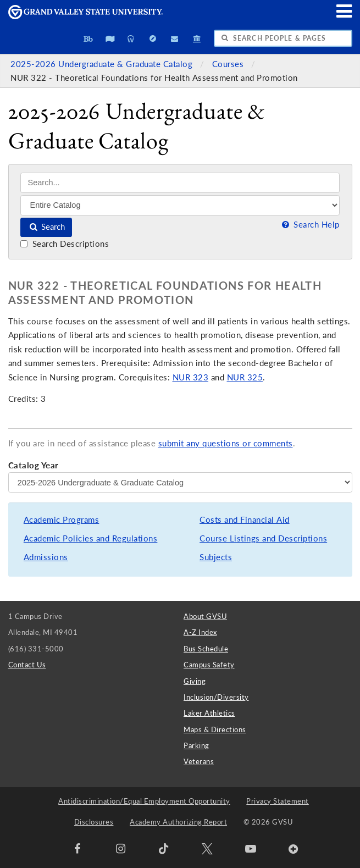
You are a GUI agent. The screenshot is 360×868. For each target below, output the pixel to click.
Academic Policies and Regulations (91, 538)
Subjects (216, 557)
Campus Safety (209, 665)
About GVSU (205, 616)
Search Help (309, 225)
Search (46, 227)
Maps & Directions (215, 729)
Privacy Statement (278, 801)
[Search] (180, 183)
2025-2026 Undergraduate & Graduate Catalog (103, 64)
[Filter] (180, 205)
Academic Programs (62, 520)
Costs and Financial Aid (245, 520)
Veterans (199, 761)
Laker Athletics (209, 713)
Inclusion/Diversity (216, 697)
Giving (195, 681)
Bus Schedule (206, 649)
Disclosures (94, 822)
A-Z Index (200, 632)
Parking (196, 745)
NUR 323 (191, 377)
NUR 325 (245, 377)
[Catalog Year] (180, 482)
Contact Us (27, 665)
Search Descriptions (65, 244)
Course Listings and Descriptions (263, 538)
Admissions (46, 557)
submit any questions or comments (226, 443)
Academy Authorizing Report (178, 822)
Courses (229, 64)
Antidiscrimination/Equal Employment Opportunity (144, 801)
